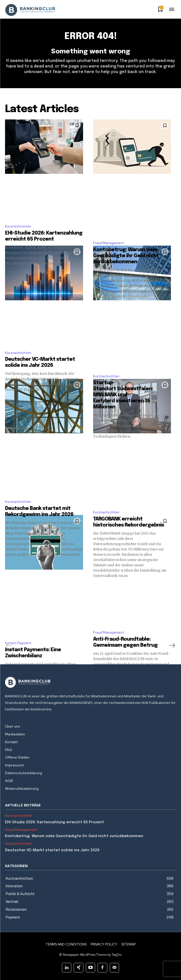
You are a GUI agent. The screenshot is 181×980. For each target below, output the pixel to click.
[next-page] (172, 645)
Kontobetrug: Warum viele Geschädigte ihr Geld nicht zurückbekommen (126, 256)
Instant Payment (18, 643)
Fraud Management (109, 243)
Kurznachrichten (18, 226)
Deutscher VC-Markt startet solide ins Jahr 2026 (52, 850)
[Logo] (90, 682)
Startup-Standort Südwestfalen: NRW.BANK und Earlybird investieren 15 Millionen (123, 395)
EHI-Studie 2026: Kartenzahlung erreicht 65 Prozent (55, 822)
